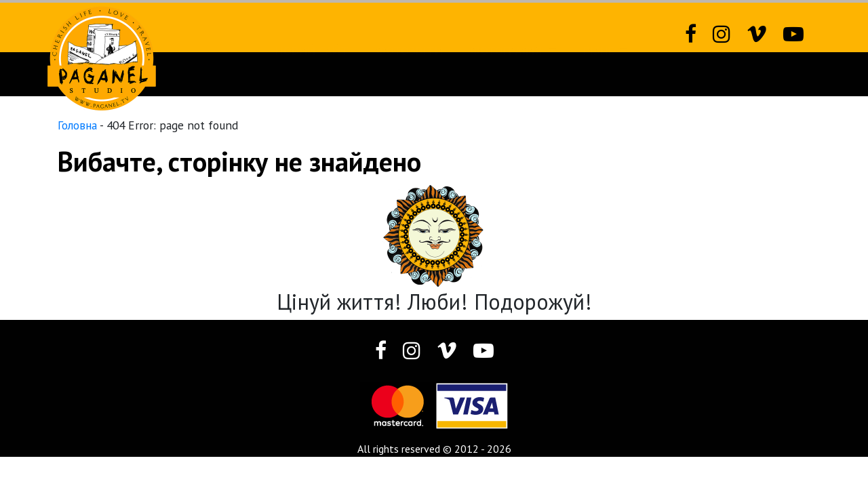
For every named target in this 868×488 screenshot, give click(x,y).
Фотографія (508, 74)
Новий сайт (312, 74)
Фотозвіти (409, 74)
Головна (77, 125)
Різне (600, 74)
